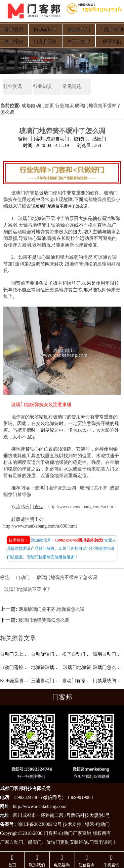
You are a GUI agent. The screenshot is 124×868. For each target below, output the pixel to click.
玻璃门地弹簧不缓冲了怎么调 (67, 578)
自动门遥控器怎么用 (15, 667)
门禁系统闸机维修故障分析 (108, 681)
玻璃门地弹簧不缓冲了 (27, 589)
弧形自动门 (79, 30)
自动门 (23, 578)
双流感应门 (23, 507)
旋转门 (53, 842)
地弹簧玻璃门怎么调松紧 (46, 667)
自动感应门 (45, 30)
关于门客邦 (79, 42)
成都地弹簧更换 (100, 200)
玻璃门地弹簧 (77, 667)
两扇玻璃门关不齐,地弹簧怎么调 (52, 609)
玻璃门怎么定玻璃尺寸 (108, 667)
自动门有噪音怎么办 (77, 681)
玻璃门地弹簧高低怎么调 (44, 620)
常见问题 (72, 86)
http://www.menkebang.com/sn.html (82, 507)
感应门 (35, 842)
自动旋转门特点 (46, 654)
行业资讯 (13, 86)
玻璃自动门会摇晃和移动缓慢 (108, 654)
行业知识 (42, 86)
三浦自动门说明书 (46, 681)
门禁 (94, 842)
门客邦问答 (45, 42)
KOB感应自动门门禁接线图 (15, 681)
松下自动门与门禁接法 (77, 654)
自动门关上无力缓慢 (15, 654)
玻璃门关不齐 (94, 488)
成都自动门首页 (38, 106)
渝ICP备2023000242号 (40, 824)
